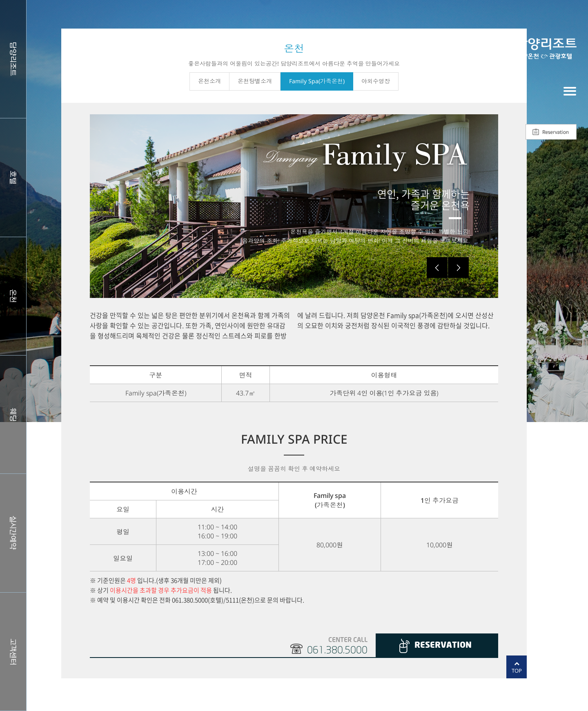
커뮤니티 (13, 652)
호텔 (13, 177)
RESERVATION (443, 645)
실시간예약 (13, 533)
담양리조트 (13, 59)
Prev (437, 268)
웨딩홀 (13, 414)
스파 (13, 296)
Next (458, 268)
